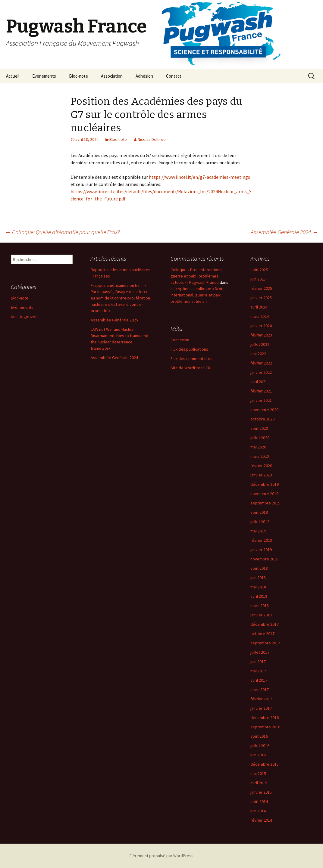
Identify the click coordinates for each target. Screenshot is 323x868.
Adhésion (144, 76)
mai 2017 (258, 671)
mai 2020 (258, 447)
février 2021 (261, 391)
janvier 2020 (261, 475)
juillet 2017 (260, 652)
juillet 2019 (260, 522)
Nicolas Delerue (152, 139)
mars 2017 (260, 690)
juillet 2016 (260, 746)
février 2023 (261, 335)
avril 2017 (259, 680)
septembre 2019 (265, 503)
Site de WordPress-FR (190, 368)
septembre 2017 (265, 643)
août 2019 (259, 512)
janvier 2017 (261, 708)
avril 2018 (259, 596)
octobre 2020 (262, 419)
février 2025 (261, 288)
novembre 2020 (264, 410)
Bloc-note (78, 76)
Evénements (44, 76)
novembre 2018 (264, 559)
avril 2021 (259, 382)
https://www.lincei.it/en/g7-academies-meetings (199, 177)
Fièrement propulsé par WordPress (161, 856)
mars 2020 (260, 456)
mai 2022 (258, 354)
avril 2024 (259, 307)
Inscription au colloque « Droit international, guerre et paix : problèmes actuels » (197, 295)
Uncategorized (24, 317)
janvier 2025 (261, 298)
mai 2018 (258, 587)
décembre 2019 (265, 484)
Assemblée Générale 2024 (284, 232)
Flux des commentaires (191, 358)
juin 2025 (258, 279)
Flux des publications (189, 349)
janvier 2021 (261, 400)
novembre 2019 (264, 494)
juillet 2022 (260, 344)
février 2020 (261, 466)
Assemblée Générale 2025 (114, 320)
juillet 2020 (260, 438)
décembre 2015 (265, 764)
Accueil (13, 76)
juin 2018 (258, 578)
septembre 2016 (265, 727)
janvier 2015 (261, 792)
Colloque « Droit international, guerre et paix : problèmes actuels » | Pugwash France (197, 276)
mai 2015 (258, 773)
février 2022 (261, 363)
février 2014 (261, 820)
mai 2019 (258, 531)
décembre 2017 (265, 624)
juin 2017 (258, 662)
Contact (174, 76)
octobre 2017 (262, 634)
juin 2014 (258, 811)
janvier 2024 (261, 326)
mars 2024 (260, 316)
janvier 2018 (261, 615)
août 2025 (259, 270)
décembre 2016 (265, 718)
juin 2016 (258, 755)
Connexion (180, 340)
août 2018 (259, 568)
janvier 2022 (261, 372)
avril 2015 (259, 783)
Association (112, 76)
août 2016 (259, 736)
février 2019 (261, 540)
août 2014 (259, 801)
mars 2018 (260, 606)
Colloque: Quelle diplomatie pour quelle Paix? (62, 232)
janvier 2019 (261, 550)
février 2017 (261, 699)
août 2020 (259, 428)
